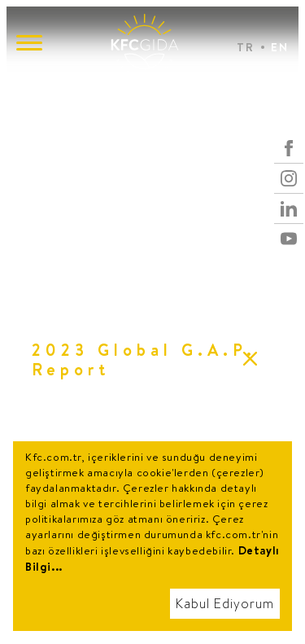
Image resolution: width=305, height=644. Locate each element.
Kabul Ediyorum (225, 604)
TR (246, 47)
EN (280, 47)
